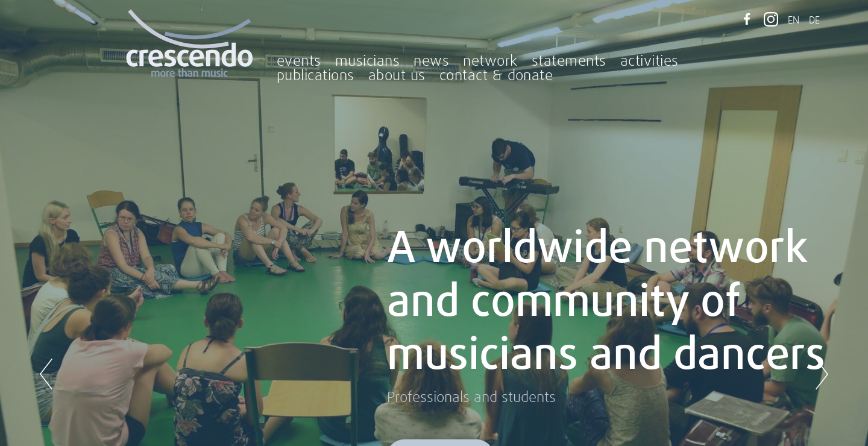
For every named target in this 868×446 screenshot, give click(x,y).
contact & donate (496, 76)
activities (649, 61)
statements (569, 61)
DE (814, 20)
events (299, 61)
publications (316, 76)
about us (397, 76)
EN (794, 20)
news (431, 61)
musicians (367, 61)
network (490, 61)
